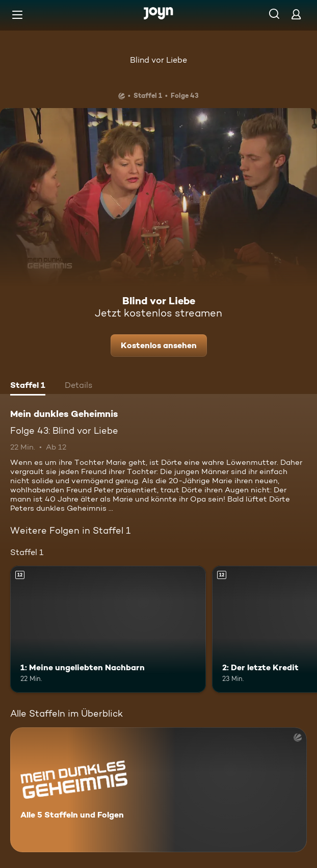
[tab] (28, 386)
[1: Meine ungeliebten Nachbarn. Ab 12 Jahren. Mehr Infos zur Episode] (108, 629)
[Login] (296, 14)
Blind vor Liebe (158, 60)
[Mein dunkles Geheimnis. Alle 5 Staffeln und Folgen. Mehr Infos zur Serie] (158, 790)
